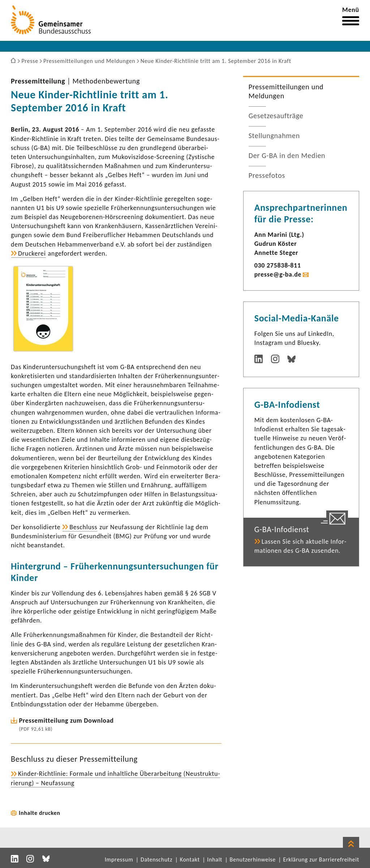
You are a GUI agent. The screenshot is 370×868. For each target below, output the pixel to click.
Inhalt (215, 860)
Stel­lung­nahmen (274, 136)
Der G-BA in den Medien (287, 155)
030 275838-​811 (278, 265)
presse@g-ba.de (278, 274)
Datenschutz (156, 860)
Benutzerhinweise (253, 860)
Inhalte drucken (40, 813)
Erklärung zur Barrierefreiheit (321, 860)
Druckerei (32, 253)
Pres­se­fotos (267, 175)
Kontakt (190, 860)
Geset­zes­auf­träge (276, 116)
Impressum (119, 860)
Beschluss (83, 527)
